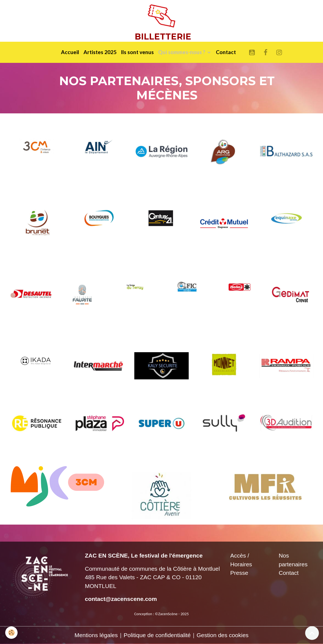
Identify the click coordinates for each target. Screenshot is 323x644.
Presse (239, 573)
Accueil (70, 52)
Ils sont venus (137, 52)
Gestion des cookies (223, 635)
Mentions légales (96, 635)
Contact (226, 52)
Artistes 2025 (100, 52)
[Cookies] (12, 633)
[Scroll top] (312, 633)
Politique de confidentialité (157, 635)
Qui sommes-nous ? (182, 52)
